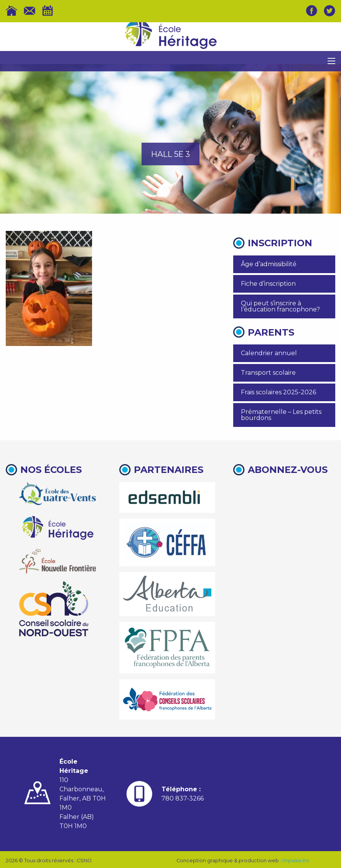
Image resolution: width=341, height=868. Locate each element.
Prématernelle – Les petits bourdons (281, 415)
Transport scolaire (268, 373)
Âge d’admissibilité (269, 264)
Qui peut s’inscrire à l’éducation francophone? (280, 306)
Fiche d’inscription (268, 284)
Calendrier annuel (269, 353)
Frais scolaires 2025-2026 (278, 392)
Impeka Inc (296, 861)
